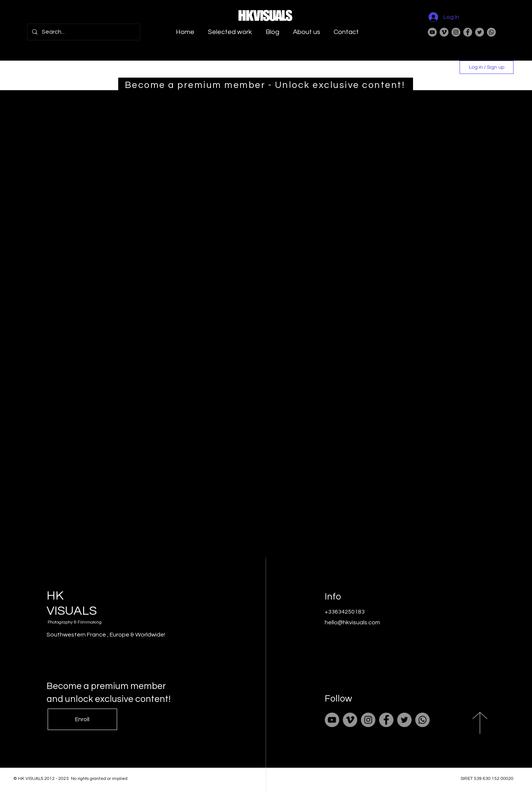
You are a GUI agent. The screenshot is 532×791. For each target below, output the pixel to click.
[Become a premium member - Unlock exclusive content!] (266, 85)
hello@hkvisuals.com (352, 622)
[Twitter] (480, 32)
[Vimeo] (444, 32)
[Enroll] (82, 719)
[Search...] (83, 32)
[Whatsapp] (491, 32)
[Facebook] (468, 32)
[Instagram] (456, 32)
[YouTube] (432, 32)
